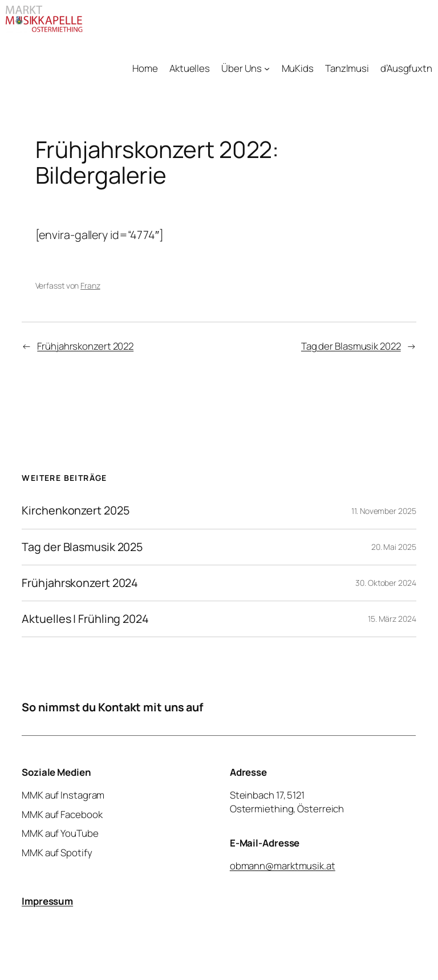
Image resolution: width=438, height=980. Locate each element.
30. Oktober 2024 (386, 583)
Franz (90, 286)
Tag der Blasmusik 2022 (351, 346)
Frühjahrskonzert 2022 (85, 346)
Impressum (47, 901)
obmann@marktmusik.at (283, 866)
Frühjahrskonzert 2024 (80, 583)
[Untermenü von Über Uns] (267, 68)
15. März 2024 (392, 619)
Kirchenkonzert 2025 (75, 511)
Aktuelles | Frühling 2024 (85, 619)
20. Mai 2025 (394, 547)
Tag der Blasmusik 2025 (82, 547)
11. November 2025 (384, 511)
